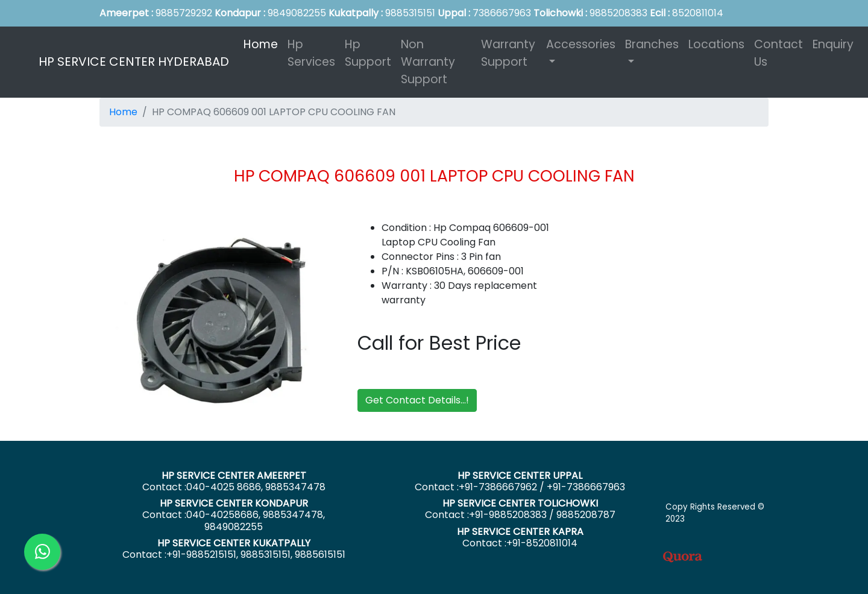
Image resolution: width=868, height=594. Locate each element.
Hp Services (311, 53)
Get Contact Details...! (417, 400)
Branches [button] (652, 44)
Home (263, 44)
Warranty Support (508, 53)
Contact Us (778, 53)
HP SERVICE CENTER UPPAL (520, 476)
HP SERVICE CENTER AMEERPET (234, 476)
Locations (716, 44)
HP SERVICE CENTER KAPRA (520, 532)
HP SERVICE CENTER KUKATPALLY (234, 543)
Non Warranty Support (428, 62)
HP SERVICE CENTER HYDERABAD (134, 62)
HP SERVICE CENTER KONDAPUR (234, 503)
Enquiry (833, 44)
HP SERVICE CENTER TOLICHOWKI (520, 503)
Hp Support (368, 53)
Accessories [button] (581, 44)
